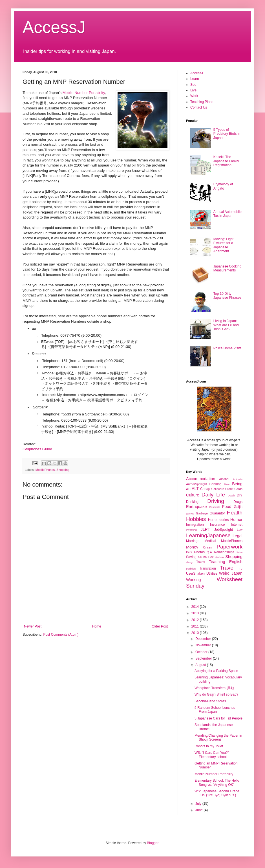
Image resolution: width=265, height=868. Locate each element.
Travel (227, 568)
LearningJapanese (208, 535)
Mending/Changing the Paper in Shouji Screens (218, 737)
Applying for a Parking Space (216, 671)
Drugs (238, 502)
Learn (195, 79)
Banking (215, 484)
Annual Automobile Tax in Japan (228, 214)
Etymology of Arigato (223, 186)
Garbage (202, 513)
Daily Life (213, 495)
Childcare (218, 489)
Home (97, 626)
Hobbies (196, 519)
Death (231, 495)
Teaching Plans (202, 102)
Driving (216, 501)
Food (227, 507)
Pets (189, 552)
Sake (239, 552)
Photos (199, 552)
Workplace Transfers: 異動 (214, 688)
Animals (238, 479)
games (190, 513)
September (204, 658)
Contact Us (199, 107)
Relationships (224, 552)
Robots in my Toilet (209, 746)
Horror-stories (218, 520)
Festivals (215, 507)
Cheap (205, 489)
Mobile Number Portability (84, 93)
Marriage (193, 541)
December (204, 639)
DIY (240, 495)
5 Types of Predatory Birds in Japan (227, 134)
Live (193, 90)
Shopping (63, 470)
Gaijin (238, 507)
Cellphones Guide (37, 449)
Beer (227, 484)
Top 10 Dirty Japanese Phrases (227, 296)
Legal (238, 536)
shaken (219, 557)
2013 (196, 613)
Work (194, 96)
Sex (211, 557)
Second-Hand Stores (210, 701)
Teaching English (226, 562)
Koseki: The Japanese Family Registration (226, 161)
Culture (193, 495)
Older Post (160, 626)
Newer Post (33, 626)
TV (241, 569)
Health (235, 513)
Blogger (153, 843)
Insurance (217, 525)
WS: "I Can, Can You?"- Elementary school (212, 755)
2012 (196, 620)
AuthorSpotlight (196, 484)
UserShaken (195, 574)
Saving (191, 557)
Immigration (195, 525)
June (199, 810)
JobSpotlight (224, 530)
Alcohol (224, 479)
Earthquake (196, 507)
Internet (237, 525)
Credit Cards (234, 489)
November (204, 645)
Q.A (209, 552)
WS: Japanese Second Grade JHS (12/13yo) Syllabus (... (217, 793)
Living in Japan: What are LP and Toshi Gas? (226, 325)
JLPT (205, 529)
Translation (208, 568)
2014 (196, 607)
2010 (196, 633)
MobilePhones (45, 470)
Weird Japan (231, 573)
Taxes (201, 562)
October (202, 652)
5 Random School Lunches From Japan (215, 710)
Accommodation (201, 479)
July (199, 804)
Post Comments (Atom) (61, 635)
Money (192, 547)
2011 (196, 626)
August (201, 665)
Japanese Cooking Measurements (227, 268)
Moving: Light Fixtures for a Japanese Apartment (223, 245)
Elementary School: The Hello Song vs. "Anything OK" (217, 782)
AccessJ (54, 27)
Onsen (207, 547)
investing (191, 530)
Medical (210, 541)
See (193, 85)
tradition (191, 569)
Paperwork (229, 547)
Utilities (212, 574)
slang (189, 562)
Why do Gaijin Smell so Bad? (216, 694)
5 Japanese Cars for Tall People (218, 718)
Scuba (203, 557)
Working (194, 580)
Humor (236, 520)
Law (240, 530)
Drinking (192, 502)
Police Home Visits (228, 348)
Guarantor (217, 513)
